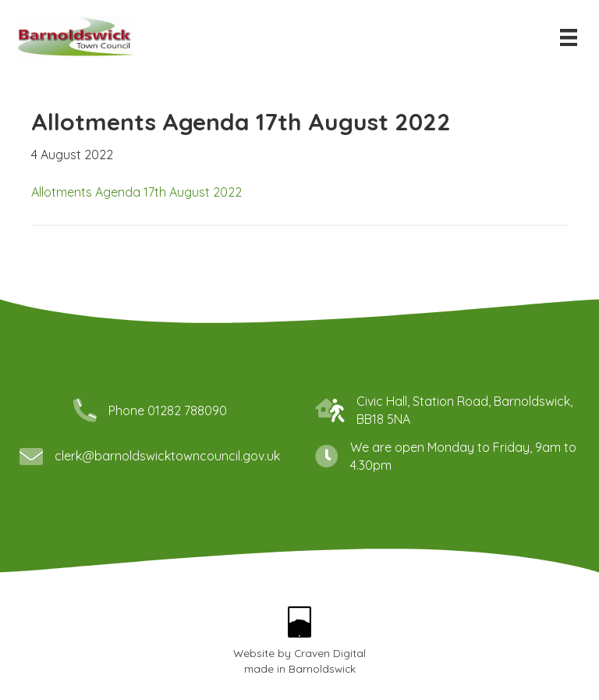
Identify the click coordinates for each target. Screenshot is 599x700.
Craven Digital (330, 653)
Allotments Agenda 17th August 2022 (136, 192)
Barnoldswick (322, 668)
